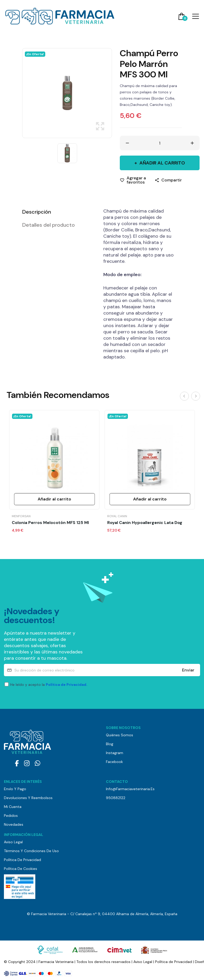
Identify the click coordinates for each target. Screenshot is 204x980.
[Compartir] (168, 180)
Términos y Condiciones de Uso (31, 851)
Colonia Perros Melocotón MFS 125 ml (50, 523)
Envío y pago (15, 789)
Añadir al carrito (162, 163)
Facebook (114, 762)
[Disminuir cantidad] (127, 143)
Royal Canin (117, 516)
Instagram (115, 753)
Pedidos (11, 816)
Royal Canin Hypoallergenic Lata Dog (145, 523)
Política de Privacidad (22, 860)
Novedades (14, 824)
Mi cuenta (13, 807)
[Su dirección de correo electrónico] (102, 670)
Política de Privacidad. (67, 685)
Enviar (188, 670)
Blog (110, 744)
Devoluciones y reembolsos (28, 798)
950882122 (116, 798)
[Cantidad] (160, 143)
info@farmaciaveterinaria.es (130, 789)
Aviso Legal (13, 842)
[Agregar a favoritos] (133, 180)
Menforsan (21, 516)
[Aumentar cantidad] (192, 143)
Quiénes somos (120, 735)
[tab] (56, 212)
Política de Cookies (21, 869)
